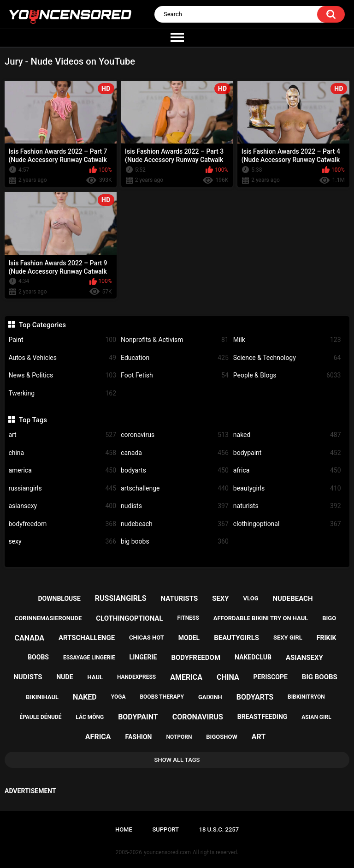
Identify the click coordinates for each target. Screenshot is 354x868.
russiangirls (62, 488)
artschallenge (175, 488)
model (189, 638)
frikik (327, 638)
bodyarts (175, 470)
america (62, 470)
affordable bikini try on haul (261, 618)
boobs (38, 657)
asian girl (316, 717)
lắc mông (90, 717)
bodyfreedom (62, 524)
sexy (62, 542)
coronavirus (175, 435)
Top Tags (33, 420)
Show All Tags (177, 760)
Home (124, 829)
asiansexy (62, 506)
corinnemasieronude (48, 618)
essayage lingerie (89, 658)
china (62, 453)
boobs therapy (162, 697)
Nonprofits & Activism (175, 340)
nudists (175, 506)
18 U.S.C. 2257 (219, 829)
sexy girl (288, 638)
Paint (62, 340)
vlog (251, 598)
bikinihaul (42, 697)
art (62, 435)
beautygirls (287, 488)
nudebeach (175, 524)
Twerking (62, 393)
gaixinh (210, 697)
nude (65, 677)
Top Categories (42, 325)
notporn (179, 737)
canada (175, 453)
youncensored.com (167, 852)
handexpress (136, 677)
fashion (139, 737)
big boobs (175, 542)
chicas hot (147, 638)
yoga (118, 697)
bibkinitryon (306, 697)
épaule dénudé (40, 717)
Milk (287, 340)
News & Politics (62, 375)
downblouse (59, 599)
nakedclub (253, 657)
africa (287, 470)
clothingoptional (287, 524)
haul (95, 677)
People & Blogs (287, 375)
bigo (329, 618)
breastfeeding (263, 717)
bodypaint (287, 453)
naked (287, 435)
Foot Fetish (175, 375)
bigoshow (221, 737)
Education (175, 358)
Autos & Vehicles (62, 358)
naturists (287, 506)
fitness (188, 618)
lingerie (143, 657)
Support (165, 829)
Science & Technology (287, 358)
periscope (271, 677)
